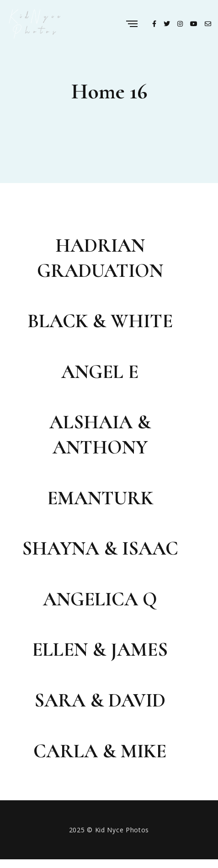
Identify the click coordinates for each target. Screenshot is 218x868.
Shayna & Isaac (100, 548)
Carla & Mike (100, 751)
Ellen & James (100, 650)
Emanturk (100, 498)
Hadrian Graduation (100, 258)
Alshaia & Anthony (100, 435)
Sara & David (100, 700)
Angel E (100, 372)
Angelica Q (100, 599)
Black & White (100, 321)
